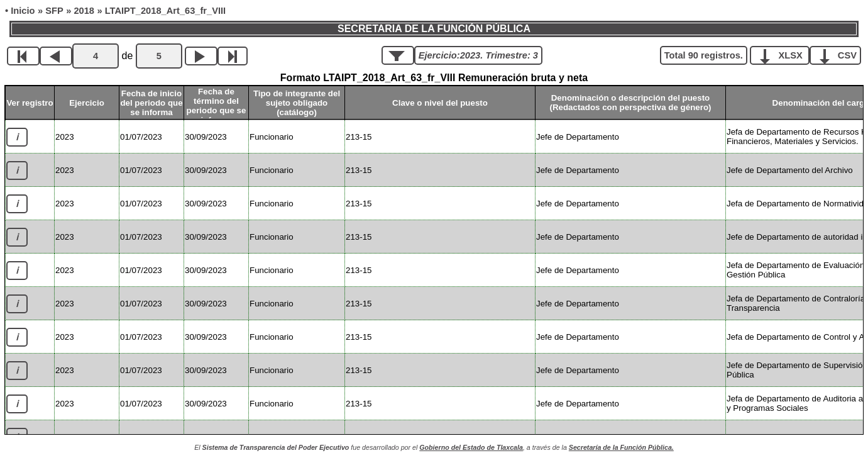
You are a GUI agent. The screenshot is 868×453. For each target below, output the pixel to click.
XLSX (784, 55)
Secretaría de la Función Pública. (621, 447)
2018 (84, 11)
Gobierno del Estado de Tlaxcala (471, 447)
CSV (840, 55)
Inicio (23, 11)
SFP (54, 11)
